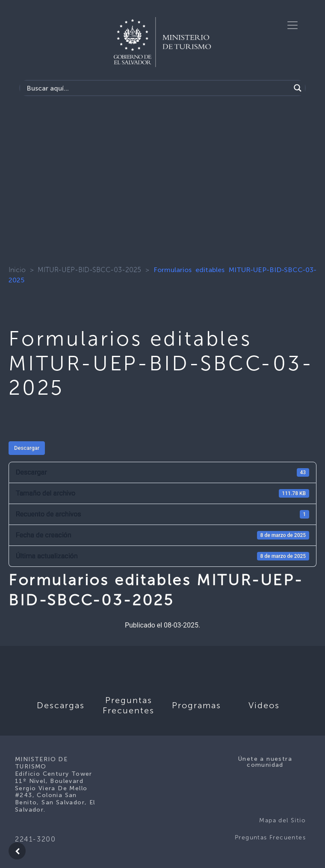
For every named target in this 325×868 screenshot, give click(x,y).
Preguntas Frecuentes (270, 837)
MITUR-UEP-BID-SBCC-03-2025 (89, 270)
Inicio (17, 270)
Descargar (27, 448)
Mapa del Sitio (282, 820)
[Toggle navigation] (292, 25)
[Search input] (157, 88)
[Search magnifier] (298, 88)
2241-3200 (35, 839)
